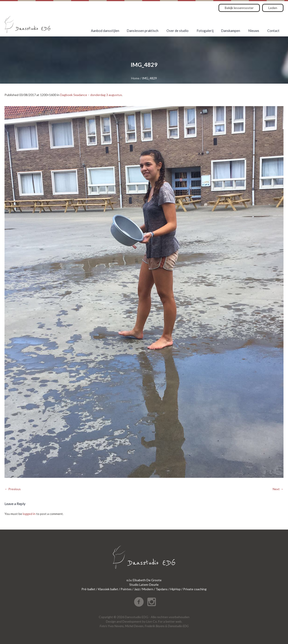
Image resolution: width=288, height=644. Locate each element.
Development (132, 621)
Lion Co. (152, 621)
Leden (273, 8)
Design (111, 621)
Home (135, 78)
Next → (278, 489)
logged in (29, 514)
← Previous (13, 489)
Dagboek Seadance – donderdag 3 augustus (91, 95)
